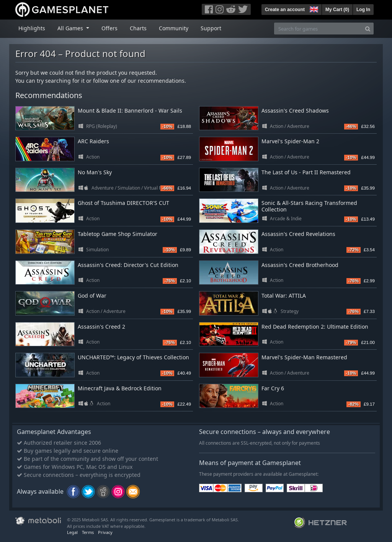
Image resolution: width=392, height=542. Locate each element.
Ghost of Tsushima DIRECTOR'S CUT (123, 203)
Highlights (32, 28)
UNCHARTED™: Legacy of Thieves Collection (133, 357)
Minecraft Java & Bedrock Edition (120, 388)
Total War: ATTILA (284, 296)
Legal (72, 532)
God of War (92, 296)
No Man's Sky (95, 172)
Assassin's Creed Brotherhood (300, 265)
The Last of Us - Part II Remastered (306, 172)
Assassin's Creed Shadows (295, 111)
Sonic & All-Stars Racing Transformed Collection (309, 206)
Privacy (105, 532)
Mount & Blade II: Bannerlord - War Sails (130, 111)
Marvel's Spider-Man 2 (290, 141)
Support (211, 28)
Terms (88, 532)
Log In (363, 10)
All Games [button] (71, 28)
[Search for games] (318, 29)
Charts (138, 28)
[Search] (368, 29)
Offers (109, 28)
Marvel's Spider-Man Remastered (304, 357)
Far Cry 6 (273, 388)
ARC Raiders (93, 141)
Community (174, 28)
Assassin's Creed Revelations (298, 234)
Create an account (285, 10)
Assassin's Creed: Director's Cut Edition (128, 265)
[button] (313, 8)
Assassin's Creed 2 (101, 327)
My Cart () (337, 10)
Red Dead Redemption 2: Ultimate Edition (315, 327)
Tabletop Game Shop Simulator (118, 234)
